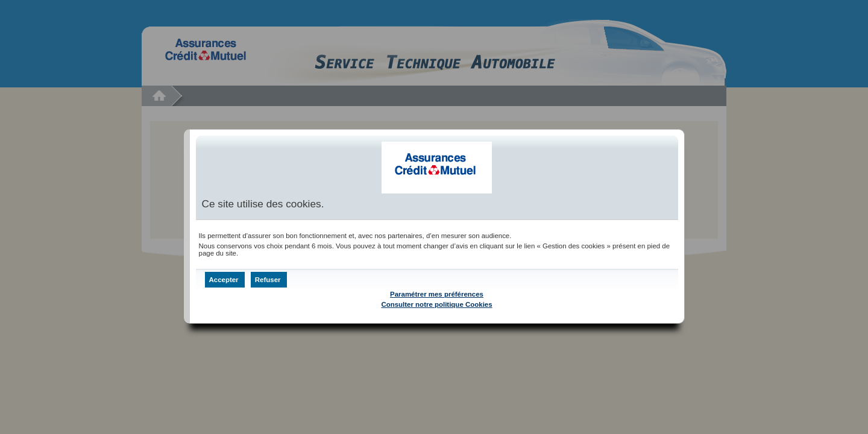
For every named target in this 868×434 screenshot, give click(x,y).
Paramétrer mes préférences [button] (437, 294)
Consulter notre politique (436, 304)
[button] (225, 280)
